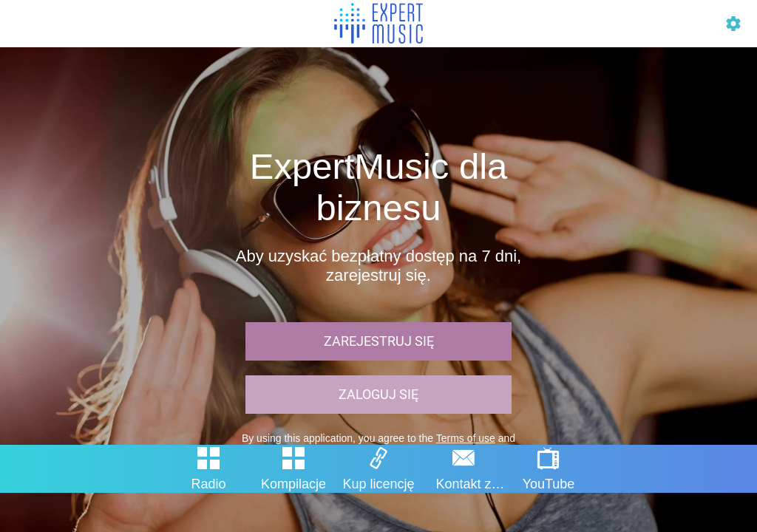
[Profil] (733, 24)
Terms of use (466, 438)
